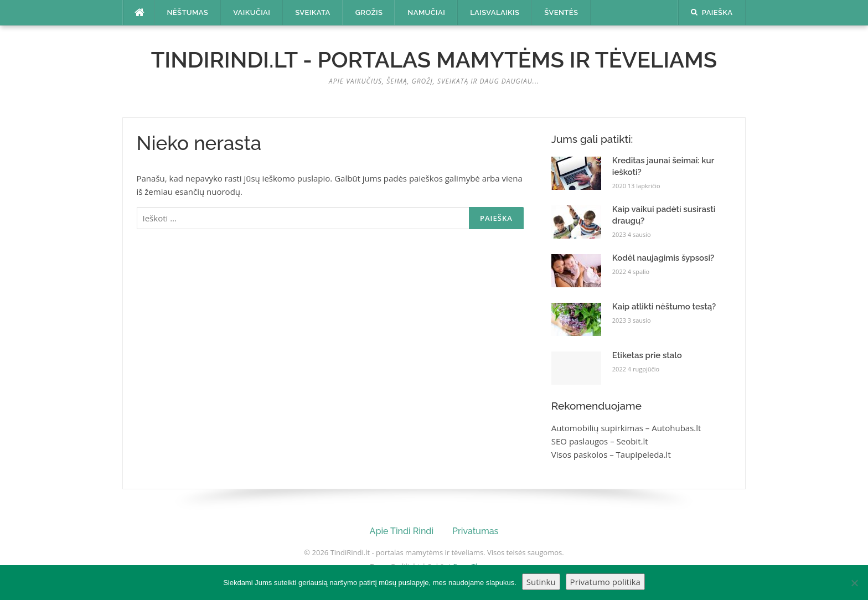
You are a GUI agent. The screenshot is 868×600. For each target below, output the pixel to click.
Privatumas (475, 531)
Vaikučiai (252, 12)
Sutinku (541, 582)
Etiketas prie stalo (647, 355)
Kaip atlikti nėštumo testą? (664, 307)
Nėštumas (188, 12)
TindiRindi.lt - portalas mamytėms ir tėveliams (434, 60)
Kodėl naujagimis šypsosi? (663, 258)
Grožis (369, 12)
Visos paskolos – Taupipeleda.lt (611, 454)
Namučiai (426, 12)
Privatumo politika (605, 582)
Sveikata (313, 12)
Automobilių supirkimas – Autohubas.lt (626, 428)
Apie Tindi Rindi (402, 531)
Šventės (561, 12)
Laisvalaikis (495, 12)
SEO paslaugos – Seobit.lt (600, 441)
